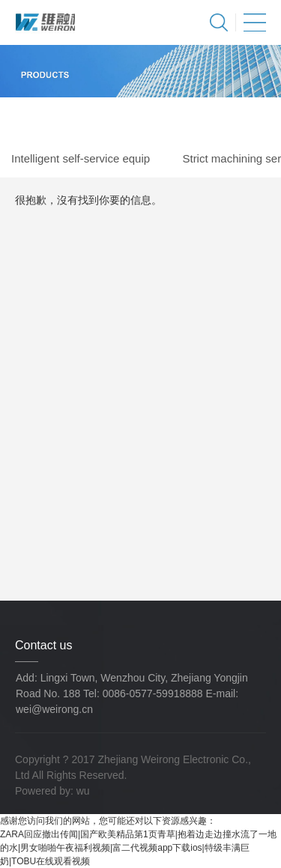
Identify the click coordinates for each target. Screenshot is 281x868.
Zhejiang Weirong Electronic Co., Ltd (45, 22)
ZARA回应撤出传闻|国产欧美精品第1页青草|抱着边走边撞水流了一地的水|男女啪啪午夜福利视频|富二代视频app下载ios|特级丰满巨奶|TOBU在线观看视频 (138, 848)
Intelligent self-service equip (81, 158)
